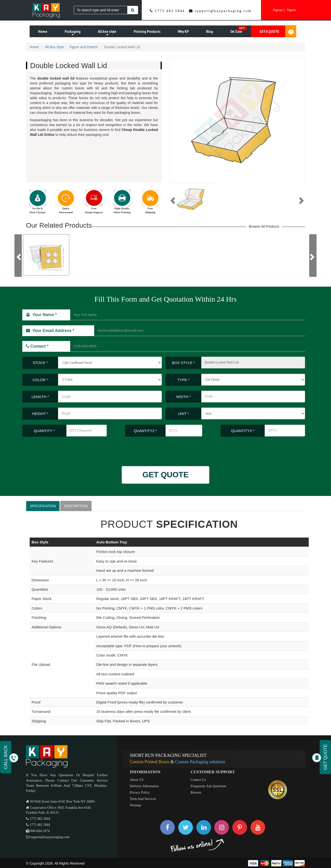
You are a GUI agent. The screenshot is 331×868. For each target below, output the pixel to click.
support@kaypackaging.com (223, 11)
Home (43, 31)
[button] (172, 199)
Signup (278, 10)
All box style (107, 33)
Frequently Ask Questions (208, 786)
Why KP (183, 31)
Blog (210, 31)
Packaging (73, 33)
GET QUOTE (165, 475)
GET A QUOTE (278, 31)
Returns (196, 792)
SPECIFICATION (43, 506)
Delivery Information (144, 786)
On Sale (239, 30)
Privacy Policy (140, 792)
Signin (291, 10)
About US (137, 780)
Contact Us (198, 780)
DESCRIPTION (76, 506)
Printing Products (147, 31)
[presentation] (55, 449)
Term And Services (143, 799)
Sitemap (135, 805)
